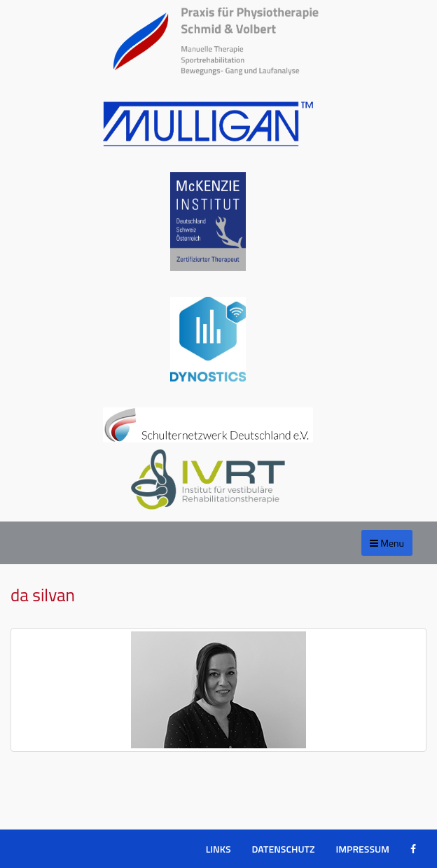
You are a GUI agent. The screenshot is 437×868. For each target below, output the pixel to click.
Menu (387, 543)
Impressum (362, 849)
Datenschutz (284, 849)
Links (218, 849)
